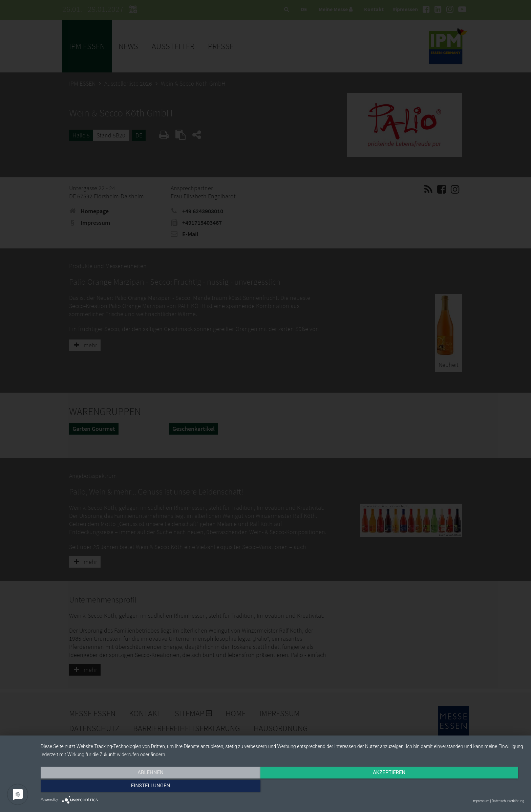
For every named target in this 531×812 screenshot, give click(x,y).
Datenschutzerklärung (508, 801)
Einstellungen (452, 787)
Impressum (481, 801)
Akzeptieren (282, 787)
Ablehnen (113, 787)
